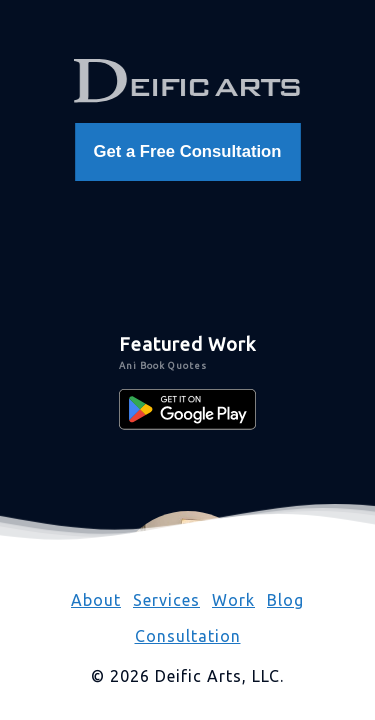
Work (233, 600)
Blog (285, 600)
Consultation (188, 636)
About (96, 600)
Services (166, 600)
